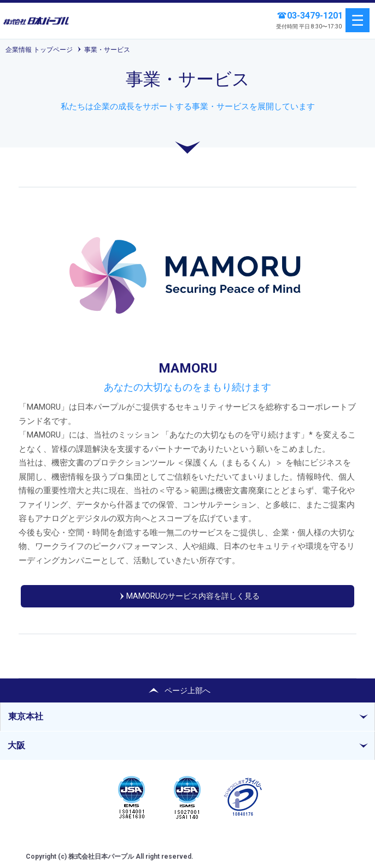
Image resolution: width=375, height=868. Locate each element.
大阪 (16, 745)
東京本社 (26, 716)
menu (358, 20)
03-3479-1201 (315, 16)
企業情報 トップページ (39, 50)
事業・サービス (107, 50)
